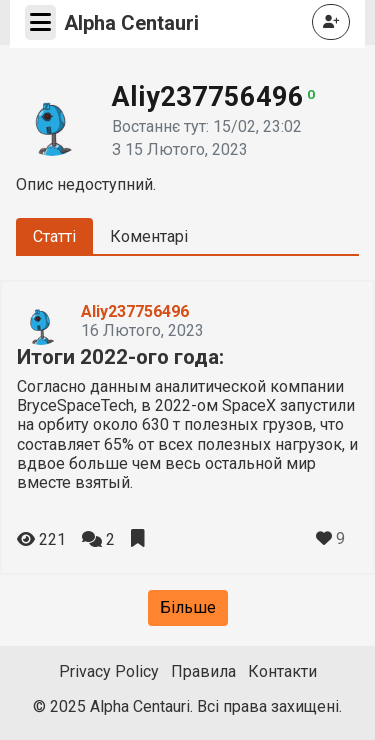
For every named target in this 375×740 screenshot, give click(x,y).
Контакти (282, 671)
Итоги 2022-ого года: (120, 357)
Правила (203, 671)
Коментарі (149, 236)
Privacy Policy (109, 671)
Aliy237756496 (135, 311)
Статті (54, 236)
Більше (188, 607)
